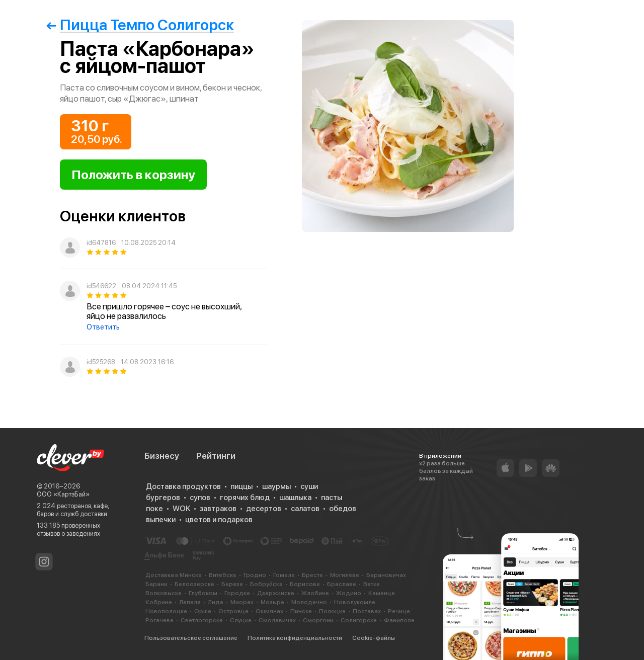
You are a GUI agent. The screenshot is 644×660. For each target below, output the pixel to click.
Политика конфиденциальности (295, 638)
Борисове (305, 584)
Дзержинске (276, 593)
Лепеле (190, 602)
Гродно (255, 575)
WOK (181, 509)
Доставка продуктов (183, 486)
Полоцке (332, 611)
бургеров (163, 498)
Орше (203, 611)
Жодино (349, 593)
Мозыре (272, 602)
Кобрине (159, 602)
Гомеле (284, 575)
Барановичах (386, 575)
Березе (232, 584)
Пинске (301, 611)
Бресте (312, 575)
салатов (305, 509)
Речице (399, 611)
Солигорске (359, 620)
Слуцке (241, 620)
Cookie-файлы (374, 638)
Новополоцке (166, 611)
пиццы (242, 486)
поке (154, 509)
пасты (332, 498)
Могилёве (345, 575)
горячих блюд (245, 498)
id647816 (101, 243)
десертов (264, 509)
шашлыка (295, 498)
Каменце (382, 593)
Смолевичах (277, 620)
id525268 (101, 362)
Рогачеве (159, 620)
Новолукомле (355, 602)
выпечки (161, 520)
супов (200, 498)
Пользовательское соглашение (191, 638)
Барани (156, 584)
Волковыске (164, 593)
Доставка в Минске (174, 575)
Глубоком (203, 593)
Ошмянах (269, 611)
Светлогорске (202, 620)
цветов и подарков (219, 520)
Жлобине (315, 593)
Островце (233, 611)
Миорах (242, 602)
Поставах (367, 611)
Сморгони (318, 620)
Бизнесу (162, 456)
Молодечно (309, 602)
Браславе (342, 584)
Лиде (216, 602)
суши (309, 486)
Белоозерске (194, 584)
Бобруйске (266, 584)
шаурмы (276, 486)
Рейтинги (216, 456)
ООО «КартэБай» (63, 494)
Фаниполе (399, 620)
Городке (237, 593)
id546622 (101, 286)
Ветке (372, 584)
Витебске (223, 575)
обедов (343, 509)
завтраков (218, 509)
